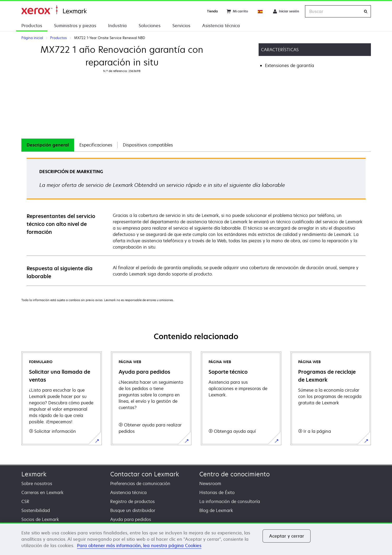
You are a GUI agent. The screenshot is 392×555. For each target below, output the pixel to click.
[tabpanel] (196, 222)
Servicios (181, 26)
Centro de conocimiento (234, 474)
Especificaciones (96, 145)
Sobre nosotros (37, 483)
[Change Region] (260, 11)
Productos (32, 26)
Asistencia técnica (221, 26)
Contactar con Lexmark (145, 474)
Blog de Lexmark (216, 510)
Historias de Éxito (217, 492)
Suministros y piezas (75, 26)
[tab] (48, 145)
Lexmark (34, 474)
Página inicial (54, 10)
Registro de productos (132, 501)
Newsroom (210, 483)
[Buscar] (366, 11)
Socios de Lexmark (40, 519)
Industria (117, 26)
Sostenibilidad (36, 510)
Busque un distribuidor (133, 510)
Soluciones (150, 26)
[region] (196, 539)
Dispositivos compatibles (148, 145)
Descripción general (48, 145)
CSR (25, 501)
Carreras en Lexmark (42, 492)
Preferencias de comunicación (140, 483)
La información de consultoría (230, 501)
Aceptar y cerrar (287, 536)
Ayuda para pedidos (131, 519)
